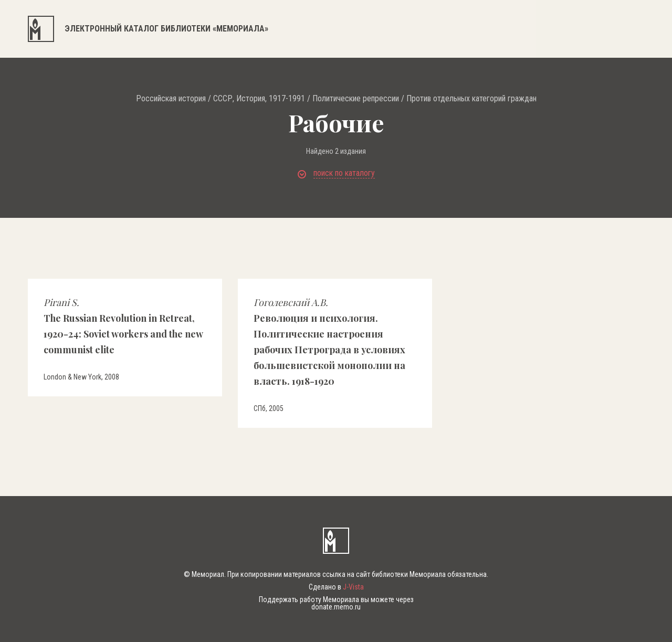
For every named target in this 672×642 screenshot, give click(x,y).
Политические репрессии (356, 99)
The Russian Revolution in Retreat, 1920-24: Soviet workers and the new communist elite (123, 326)
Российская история (171, 99)
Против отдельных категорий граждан (471, 99)
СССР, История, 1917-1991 (259, 99)
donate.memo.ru (336, 607)
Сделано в (336, 587)
